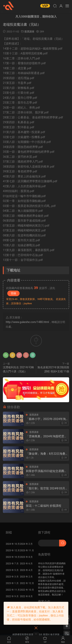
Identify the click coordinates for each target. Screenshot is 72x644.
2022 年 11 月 (13, 590)
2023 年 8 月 (26, 557)
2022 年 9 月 (12, 596)
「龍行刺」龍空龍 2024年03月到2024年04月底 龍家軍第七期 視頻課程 (46, 488)
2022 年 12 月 (27, 583)
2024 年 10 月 (13, 544)
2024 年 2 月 (26, 544)
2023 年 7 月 (12, 564)
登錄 (13, 293)
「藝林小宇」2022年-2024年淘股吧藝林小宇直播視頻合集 (46, 419)
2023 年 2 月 (26, 577)
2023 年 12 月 (13, 550)
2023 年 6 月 (26, 564)
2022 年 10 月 (27, 590)
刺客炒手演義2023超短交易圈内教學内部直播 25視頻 (46, 471)
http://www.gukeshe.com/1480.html (27, 322)
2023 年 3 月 (12, 577)
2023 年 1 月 (12, 583)
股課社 (9, 6)
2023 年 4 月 (26, 570)
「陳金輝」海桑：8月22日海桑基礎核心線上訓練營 (46, 454)
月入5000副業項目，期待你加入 (36, 17)
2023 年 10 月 (13, 557)
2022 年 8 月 (26, 596)
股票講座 (29, 32)
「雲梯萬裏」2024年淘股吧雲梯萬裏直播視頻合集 (46, 436)
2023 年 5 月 (12, 570)
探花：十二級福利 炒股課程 (44, 506)
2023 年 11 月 (27, 550)
